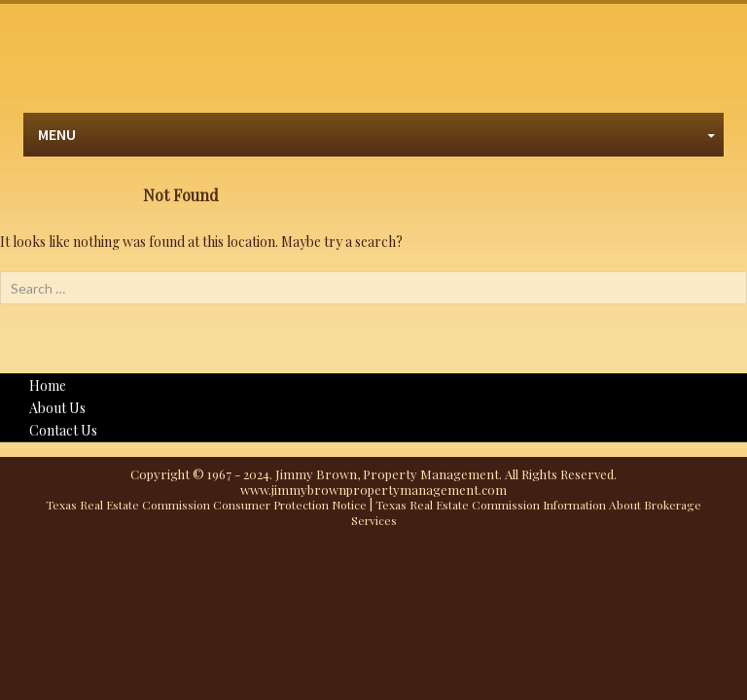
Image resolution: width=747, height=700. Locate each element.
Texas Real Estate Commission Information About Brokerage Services (527, 512)
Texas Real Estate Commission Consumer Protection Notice (206, 505)
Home (48, 385)
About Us (57, 408)
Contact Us (63, 430)
